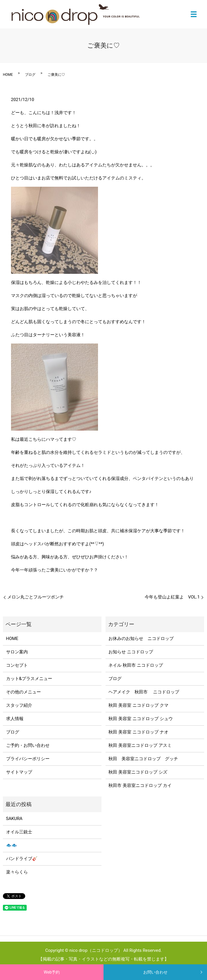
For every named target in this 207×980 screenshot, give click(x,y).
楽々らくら (17, 872)
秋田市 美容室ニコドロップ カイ (140, 785)
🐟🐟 (12, 845)
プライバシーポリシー (28, 759)
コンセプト (17, 665)
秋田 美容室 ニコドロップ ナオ (138, 732)
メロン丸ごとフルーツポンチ (36, 597)
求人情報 (15, 719)
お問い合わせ (155, 972)
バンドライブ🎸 (22, 859)
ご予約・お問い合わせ (28, 745)
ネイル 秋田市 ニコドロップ (136, 665)
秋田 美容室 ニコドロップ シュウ (140, 719)
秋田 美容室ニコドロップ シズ (138, 772)
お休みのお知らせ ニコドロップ (143, 639)
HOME (8, 75)
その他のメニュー (23, 692)
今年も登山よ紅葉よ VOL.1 (172, 597)
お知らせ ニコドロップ (131, 652)
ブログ (30, 75)
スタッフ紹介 (19, 705)
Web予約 (52, 972)
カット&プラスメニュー (29, 679)
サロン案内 (17, 652)
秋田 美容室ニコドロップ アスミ (140, 745)
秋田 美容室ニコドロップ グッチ (143, 759)
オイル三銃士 (19, 832)
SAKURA (14, 819)
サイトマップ (19, 772)
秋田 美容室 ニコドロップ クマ (138, 705)
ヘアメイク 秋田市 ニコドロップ (144, 692)
